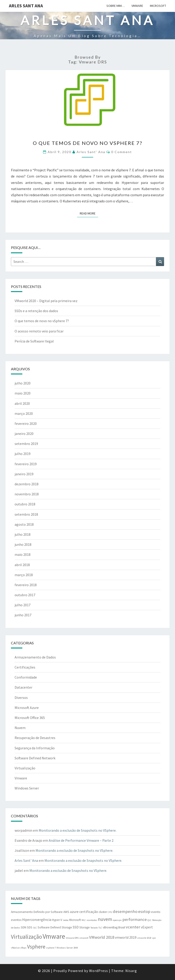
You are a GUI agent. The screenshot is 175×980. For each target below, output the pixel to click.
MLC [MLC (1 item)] (84, 920)
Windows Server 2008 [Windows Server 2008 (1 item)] (67, 948)
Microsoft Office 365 (30, 718)
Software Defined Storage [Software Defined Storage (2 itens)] (55, 927)
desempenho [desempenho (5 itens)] (125, 911)
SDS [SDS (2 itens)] (30, 927)
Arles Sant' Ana (91, 152)
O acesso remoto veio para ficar (39, 331)
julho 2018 (23, 534)
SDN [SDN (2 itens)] (23, 927)
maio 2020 (23, 393)
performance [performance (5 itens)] (135, 919)
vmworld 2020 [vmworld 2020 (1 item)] (144, 938)
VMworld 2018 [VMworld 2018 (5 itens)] (102, 937)
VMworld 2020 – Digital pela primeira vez (46, 301)
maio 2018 (23, 554)
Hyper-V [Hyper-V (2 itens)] (57, 920)
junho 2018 (23, 544)
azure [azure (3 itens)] (74, 912)
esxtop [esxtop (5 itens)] (144, 911)
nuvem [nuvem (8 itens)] (105, 919)
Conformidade (26, 677)
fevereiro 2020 (26, 423)
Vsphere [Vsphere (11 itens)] (36, 947)
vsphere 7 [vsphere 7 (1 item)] (51, 948)
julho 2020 (23, 383)
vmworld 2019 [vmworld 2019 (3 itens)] (126, 937)
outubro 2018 (25, 504)
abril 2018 (22, 565)
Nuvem (20, 728)
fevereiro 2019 (26, 464)
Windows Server (27, 788)
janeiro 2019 (24, 474)
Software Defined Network (35, 758)
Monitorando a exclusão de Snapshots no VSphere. (78, 830)
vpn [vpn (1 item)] (154, 938)
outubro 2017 (25, 595)
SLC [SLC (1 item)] (35, 928)
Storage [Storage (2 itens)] (85, 927)
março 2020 (24, 413)
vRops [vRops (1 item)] (23, 948)
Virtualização (25, 768)
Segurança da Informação (35, 748)
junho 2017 (23, 615)
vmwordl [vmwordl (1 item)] (84, 938)
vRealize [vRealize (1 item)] (15, 948)
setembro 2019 (26, 444)
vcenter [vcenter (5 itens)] (133, 927)
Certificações (25, 667)
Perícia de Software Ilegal (34, 341)
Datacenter (23, 687)
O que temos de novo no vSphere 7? (88, 143)
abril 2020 (22, 403)
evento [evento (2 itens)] (156, 912)
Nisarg (131, 971)
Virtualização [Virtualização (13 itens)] (26, 937)
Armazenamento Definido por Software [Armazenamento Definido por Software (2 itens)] (37, 912)
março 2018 (24, 575)
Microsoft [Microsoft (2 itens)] (75, 920)
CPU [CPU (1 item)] (110, 912)
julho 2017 (23, 605)
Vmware (137, 6)
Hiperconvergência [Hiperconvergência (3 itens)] (37, 920)
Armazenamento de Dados (35, 657)
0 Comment (122, 152)
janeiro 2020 (24, 434)
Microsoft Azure (27, 708)
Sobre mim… (116, 6)
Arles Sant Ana (26, 6)
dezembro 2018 (27, 484)
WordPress (99, 971)
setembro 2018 (26, 514)
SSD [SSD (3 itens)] (76, 927)
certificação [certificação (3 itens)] (89, 912)
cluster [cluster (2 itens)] (103, 912)
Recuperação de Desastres (35, 738)
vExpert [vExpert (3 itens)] (147, 927)
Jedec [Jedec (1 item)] (66, 920)
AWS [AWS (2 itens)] (66, 912)
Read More (89, 213)
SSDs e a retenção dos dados (36, 311)
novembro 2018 (27, 494)
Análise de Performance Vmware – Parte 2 (81, 840)
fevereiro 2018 (26, 585)
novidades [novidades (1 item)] (92, 920)
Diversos (21, 698)
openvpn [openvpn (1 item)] (117, 920)
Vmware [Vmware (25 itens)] (54, 936)
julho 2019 (23, 454)
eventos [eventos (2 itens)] (16, 920)
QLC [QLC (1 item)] (149, 920)
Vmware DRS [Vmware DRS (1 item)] (72, 938)
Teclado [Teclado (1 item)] (94, 928)
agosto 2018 (24, 524)
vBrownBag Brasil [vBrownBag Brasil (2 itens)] (114, 927)
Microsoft (158, 6)
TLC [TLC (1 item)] (100, 928)
